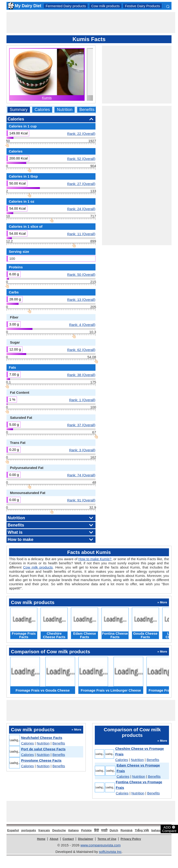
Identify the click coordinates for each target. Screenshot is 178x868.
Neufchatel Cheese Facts (42, 738)
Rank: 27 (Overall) (81, 184)
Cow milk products (106, 6)
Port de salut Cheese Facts (43, 749)
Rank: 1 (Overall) (82, 400)
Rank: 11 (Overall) (81, 234)
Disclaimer (86, 839)
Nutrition (65, 110)
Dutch (114, 830)
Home (41, 839)
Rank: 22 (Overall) (81, 133)
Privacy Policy (131, 839)
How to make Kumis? (95, 559)
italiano (73, 830)
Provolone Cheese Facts (41, 760)
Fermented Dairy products (66, 6)
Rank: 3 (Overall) (82, 450)
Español (13, 830)
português (29, 830)
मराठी (104, 830)
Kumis (47, 98)
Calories (42, 110)
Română (126, 830)
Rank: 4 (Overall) (82, 325)
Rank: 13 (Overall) (81, 299)
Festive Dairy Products (142, 6)
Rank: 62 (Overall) (81, 350)
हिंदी (96, 830)
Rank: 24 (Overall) (81, 209)
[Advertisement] (91, 23)
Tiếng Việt (142, 830)
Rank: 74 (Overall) (81, 475)
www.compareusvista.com (100, 845)
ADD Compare (169, 829)
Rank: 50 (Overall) (81, 274)
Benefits (87, 110)
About (54, 839)
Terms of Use (107, 839)
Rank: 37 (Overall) (81, 425)
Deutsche (59, 830)
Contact (68, 839)
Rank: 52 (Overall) (81, 159)
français (44, 830)
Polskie (86, 830)
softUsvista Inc (110, 852)
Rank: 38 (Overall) (81, 375)
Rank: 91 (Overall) (81, 500)
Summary (19, 110)
